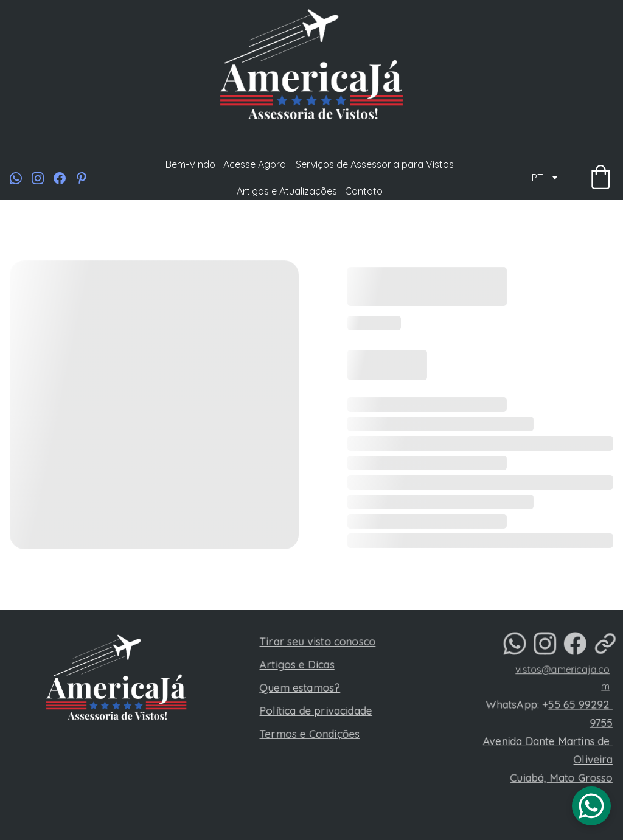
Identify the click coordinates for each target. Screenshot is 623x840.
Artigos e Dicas (299, 666)
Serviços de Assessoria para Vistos (375, 164)
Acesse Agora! (256, 164)
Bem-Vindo (190, 164)
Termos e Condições (311, 733)
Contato (364, 191)
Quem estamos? (302, 689)
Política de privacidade (317, 711)
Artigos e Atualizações (287, 191)
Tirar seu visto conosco (319, 644)
